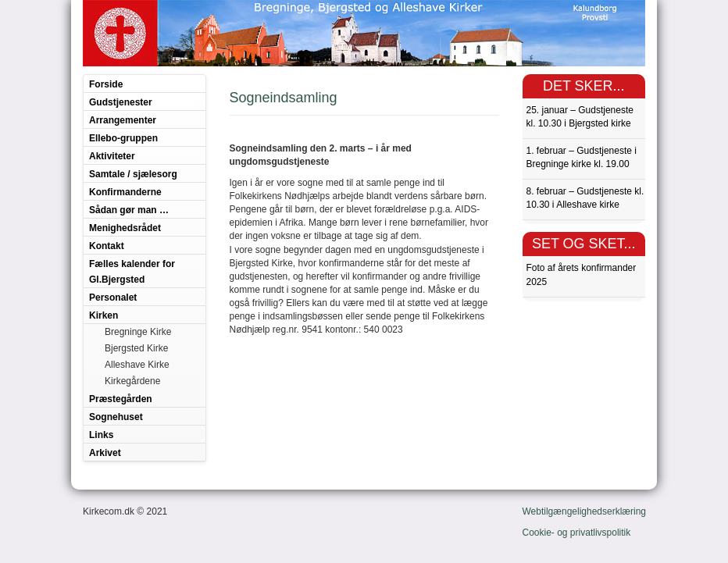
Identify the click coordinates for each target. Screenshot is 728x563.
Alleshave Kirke (137, 365)
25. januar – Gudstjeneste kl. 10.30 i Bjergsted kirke (580, 117)
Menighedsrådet (125, 228)
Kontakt (107, 246)
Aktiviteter (112, 156)
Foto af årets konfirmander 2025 (582, 274)
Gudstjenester (121, 102)
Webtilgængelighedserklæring (585, 511)
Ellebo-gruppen (123, 138)
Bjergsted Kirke (136, 348)
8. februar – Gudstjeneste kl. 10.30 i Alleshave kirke (585, 198)
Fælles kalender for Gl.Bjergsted (132, 272)
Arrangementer (123, 120)
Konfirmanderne (125, 192)
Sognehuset (116, 417)
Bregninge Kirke (138, 332)
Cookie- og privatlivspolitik (577, 533)
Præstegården (121, 399)
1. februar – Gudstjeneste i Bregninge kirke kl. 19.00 (582, 157)
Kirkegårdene (132, 381)
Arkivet (105, 453)
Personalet (113, 298)
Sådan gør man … (129, 210)
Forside (106, 84)
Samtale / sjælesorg (133, 174)
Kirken (103, 315)
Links (101, 435)
